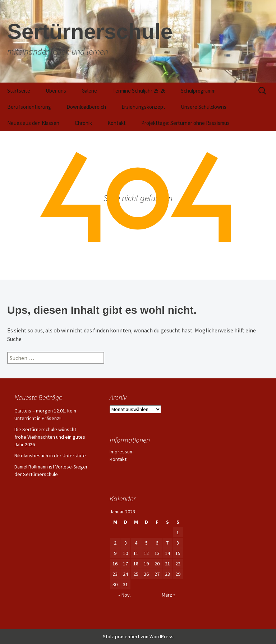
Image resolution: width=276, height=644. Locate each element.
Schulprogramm (198, 91)
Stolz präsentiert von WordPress (138, 636)
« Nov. (125, 595)
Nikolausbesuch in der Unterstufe (50, 456)
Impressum (122, 452)
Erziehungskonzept (143, 107)
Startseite (19, 91)
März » (169, 595)
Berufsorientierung (29, 107)
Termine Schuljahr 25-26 (139, 91)
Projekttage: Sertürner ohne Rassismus (185, 123)
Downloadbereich (86, 107)
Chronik (83, 123)
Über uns (56, 91)
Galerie (89, 91)
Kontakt (117, 123)
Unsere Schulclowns (204, 107)
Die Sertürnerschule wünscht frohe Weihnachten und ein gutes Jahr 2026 (50, 437)
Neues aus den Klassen (33, 123)
